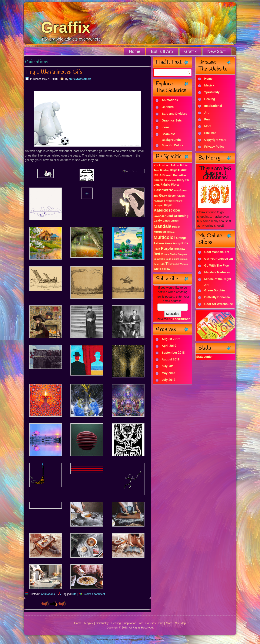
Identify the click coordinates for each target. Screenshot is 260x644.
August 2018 (171, 360)
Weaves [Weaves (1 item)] (184, 264)
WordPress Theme (133, 640)
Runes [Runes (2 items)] (165, 254)
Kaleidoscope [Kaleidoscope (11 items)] (167, 210)
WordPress (114, 640)
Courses (150, 623)
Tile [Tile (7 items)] (169, 264)
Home (135, 52)
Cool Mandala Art (216, 252)
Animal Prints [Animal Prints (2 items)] (179, 166)
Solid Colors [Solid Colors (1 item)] (172, 259)
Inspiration (130, 623)
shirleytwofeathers (80, 79)
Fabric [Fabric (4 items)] (165, 185)
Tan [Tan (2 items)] (162, 264)
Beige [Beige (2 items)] (174, 170)
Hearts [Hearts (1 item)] (179, 201)
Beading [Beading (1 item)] (165, 170)
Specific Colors (173, 146)
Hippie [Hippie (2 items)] (168, 205)
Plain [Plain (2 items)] (157, 249)
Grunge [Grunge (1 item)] (181, 196)
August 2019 (171, 339)
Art (206, 113)
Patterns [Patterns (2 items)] (159, 244)
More (208, 127)
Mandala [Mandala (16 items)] (162, 227)
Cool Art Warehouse (219, 304)
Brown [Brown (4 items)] (167, 175)
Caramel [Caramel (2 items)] (159, 180)
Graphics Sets (172, 121)
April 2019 (169, 346)
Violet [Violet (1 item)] (176, 264)
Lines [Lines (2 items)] (166, 221)
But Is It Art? (162, 52)
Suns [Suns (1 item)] (156, 264)
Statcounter (204, 357)
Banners (168, 107)
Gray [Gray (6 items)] (163, 196)
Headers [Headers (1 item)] (170, 201)
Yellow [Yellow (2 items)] (166, 269)
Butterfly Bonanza (217, 298)
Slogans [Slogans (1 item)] (182, 254)
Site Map (210, 133)
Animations (48, 594)
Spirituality (212, 93)
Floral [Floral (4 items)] (175, 185)
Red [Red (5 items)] (157, 254)
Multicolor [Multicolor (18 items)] (164, 238)
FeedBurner (181, 319)
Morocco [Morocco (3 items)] (160, 232)
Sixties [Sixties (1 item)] (174, 254)
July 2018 (169, 366)
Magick (209, 86)
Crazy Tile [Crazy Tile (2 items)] (183, 180)
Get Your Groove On (219, 259)
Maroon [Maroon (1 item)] (176, 227)
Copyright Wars (215, 140)
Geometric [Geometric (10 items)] (164, 190)
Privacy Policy (214, 147)
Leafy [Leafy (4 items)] (158, 221)
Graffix (66, 27)
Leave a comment (94, 594)
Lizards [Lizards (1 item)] (175, 221)
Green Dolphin (215, 291)
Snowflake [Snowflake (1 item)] (159, 259)
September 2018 (173, 353)
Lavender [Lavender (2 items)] (160, 216)
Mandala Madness (217, 273)
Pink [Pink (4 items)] (185, 243)
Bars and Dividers (174, 114)
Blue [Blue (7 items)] (158, 175)
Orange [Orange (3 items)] (181, 238)
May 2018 (168, 373)
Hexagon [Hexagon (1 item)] (158, 205)
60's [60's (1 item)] (156, 166)
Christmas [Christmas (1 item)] (171, 180)
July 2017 (169, 380)
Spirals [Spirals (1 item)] (184, 259)
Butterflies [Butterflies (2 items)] (180, 176)
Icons (166, 128)
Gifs (74, 594)
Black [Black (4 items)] (182, 170)
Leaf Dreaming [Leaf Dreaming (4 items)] (177, 216)
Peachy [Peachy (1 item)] (176, 244)
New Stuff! (217, 52)
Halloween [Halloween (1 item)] (159, 201)
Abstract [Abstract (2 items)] (164, 166)
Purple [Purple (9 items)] (167, 249)
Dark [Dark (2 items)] (157, 185)
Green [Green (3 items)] (172, 196)
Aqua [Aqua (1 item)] (156, 170)
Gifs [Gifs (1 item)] (176, 191)
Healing (210, 99)
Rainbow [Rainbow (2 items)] (179, 249)
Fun (207, 120)
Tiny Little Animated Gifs (54, 72)
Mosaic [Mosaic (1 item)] (171, 232)
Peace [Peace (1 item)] (168, 244)
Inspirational (213, 106)
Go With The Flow (217, 266)
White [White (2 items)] (157, 269)
